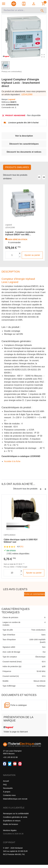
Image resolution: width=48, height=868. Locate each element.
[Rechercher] (42, 10)
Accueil (6, 781)
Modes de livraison (11, 824)
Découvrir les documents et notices (24, 152)
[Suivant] (44, 177)
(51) (22, 547)
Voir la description (24, 136)
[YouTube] (15, 764)
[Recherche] (20, 10)
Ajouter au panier (32, 255)
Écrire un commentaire (34, 594)
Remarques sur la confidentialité (16, 814)
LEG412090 (27, 94)
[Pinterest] (20, 764)
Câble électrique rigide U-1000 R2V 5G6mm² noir (21, 541)
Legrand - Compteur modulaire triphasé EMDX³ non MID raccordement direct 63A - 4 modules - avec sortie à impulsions (24, 233)
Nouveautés (8, 788)
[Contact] (24, 4)
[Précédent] (39, 177)
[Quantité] (12, 255)
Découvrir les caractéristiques (24, 144)
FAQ (5, 785)
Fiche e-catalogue (18, 705)
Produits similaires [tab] (17, 167)
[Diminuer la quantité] (20, 257)
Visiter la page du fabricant (16, 732)
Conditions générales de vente (15, 817)
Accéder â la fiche (12, 461)
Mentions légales (10, 830)
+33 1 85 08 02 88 (10, 757)
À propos (7, 792)
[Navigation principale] (4, 4)
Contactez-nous (9, 795)
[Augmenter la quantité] (20, 253)
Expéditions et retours (12, 821)
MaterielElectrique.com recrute (15, 799)
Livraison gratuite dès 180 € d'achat (23, 123)
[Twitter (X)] (10, 764)
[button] (34, 4)
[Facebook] (5, 764)
